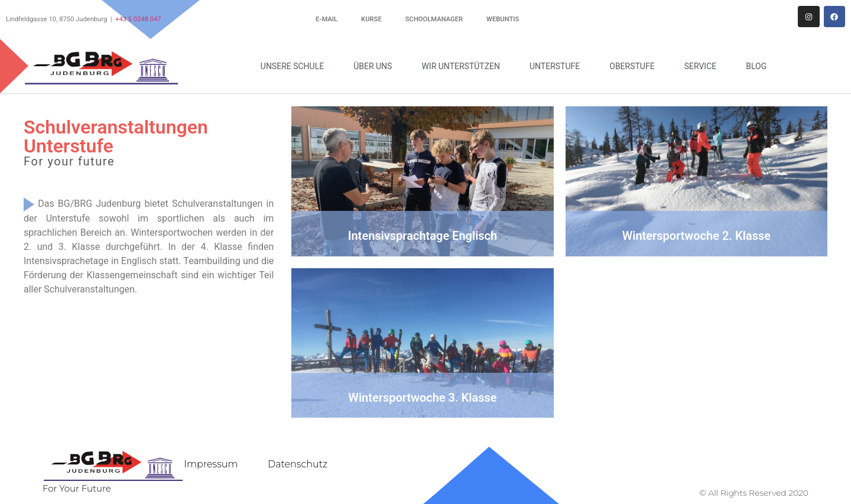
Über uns (376, 66)
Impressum (211, 464)
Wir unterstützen (464, 66)
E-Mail (327, 19)
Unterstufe (558, 66)
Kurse (371, 19)
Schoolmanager (434, 19)
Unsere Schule (295, 66)
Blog (756, 66)
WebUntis (503, 19)
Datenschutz (298, 464)
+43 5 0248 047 (138, 19)
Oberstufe (635, 66)
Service (704, 66)
